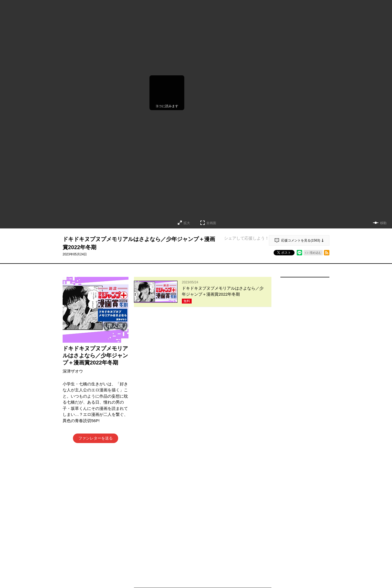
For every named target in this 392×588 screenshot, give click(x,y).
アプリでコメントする (203, 363)
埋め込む (316, 253)
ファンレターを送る (96, 438)
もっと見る (200, 559)
